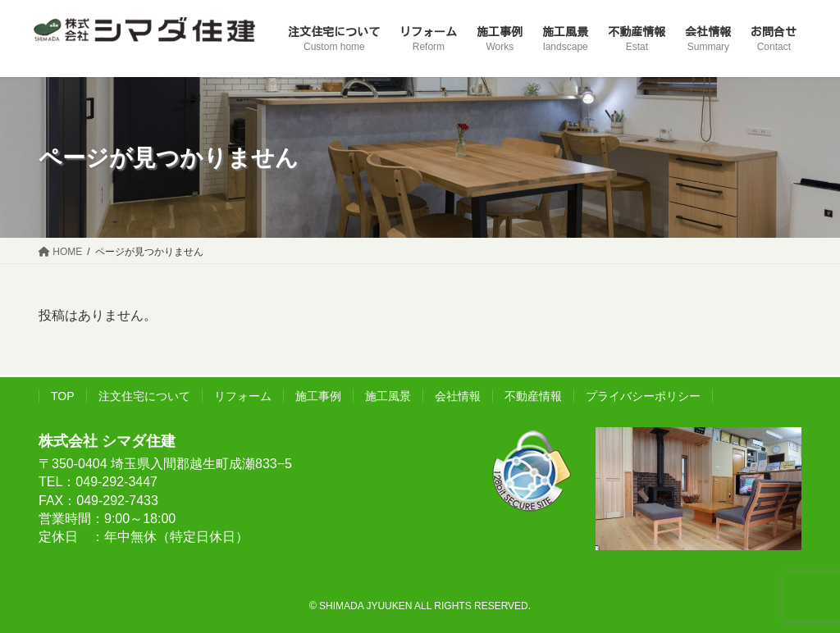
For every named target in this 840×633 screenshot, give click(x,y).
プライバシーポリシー (643, 396)
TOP (63, 396)
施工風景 (388, 396)
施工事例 (318, 396)
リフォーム (243, 396)
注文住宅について (144, 396)
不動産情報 (533, 396)
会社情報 (458, 396)
